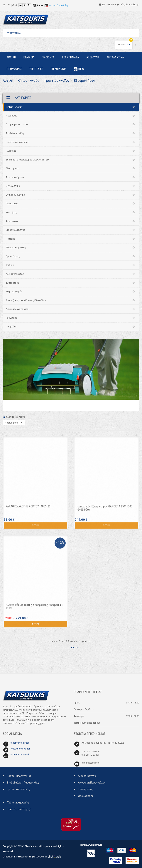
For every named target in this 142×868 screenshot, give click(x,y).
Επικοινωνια (58, 69)
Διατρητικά (12, 283)
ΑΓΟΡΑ (35, 527)
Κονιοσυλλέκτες (15, 274)
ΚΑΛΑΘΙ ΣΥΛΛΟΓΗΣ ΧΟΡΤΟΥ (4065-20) (28, 508)
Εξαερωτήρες (84, 81)
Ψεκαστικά (12, 221)
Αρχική (8, 81)
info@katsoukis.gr (91, 763)
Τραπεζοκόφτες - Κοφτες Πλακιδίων (26, 301)
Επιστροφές (85, 789)
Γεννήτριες (12, 204)
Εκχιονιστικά (13, 186)
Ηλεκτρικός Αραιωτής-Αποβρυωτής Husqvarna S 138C (34, 609)
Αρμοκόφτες (13, 257)
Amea (38, 5)
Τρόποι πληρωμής (18, 803)
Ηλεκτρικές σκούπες (17, 142)
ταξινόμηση (14, 423)
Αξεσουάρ (11, 116)
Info (79, 69)
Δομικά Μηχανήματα (17, 309)
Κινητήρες (11, 213)
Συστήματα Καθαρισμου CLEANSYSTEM (27, 160)
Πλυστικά (11, 151)
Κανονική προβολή (56, 5)
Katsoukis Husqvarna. (41, 846)
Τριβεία (10, 265)
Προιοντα (48, 57)
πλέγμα (9, 417)
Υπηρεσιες (36, 69)
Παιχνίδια (11, 327)
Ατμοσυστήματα (15, 177)
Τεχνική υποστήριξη (19, 809)
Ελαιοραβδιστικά (15, 195)
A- (21, 5)
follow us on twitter (20, 749)
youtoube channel (20, 755)
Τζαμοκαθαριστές (16, 248)
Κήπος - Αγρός (28, 81)
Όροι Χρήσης (86, 796)
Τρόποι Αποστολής (18, 789)
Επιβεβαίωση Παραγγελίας (23, 783)
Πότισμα (10, 239)
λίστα (20, 417)
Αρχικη (11, 57)
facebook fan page (20, 743)
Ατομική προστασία (17, 125)
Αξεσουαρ (93, 57)
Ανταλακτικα (115, 57)
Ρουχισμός (12, 318)
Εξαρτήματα (13, 169)
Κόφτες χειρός (14, 292)
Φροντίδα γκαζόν (56, 81)
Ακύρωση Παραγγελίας (92, 783)
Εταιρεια (29, 57)
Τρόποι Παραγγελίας (19, 776)
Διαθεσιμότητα (87, 776)
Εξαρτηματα (70, 57)
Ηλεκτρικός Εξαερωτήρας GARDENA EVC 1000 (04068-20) (104, 510)
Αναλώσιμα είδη (15, 133)
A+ (29, 5)
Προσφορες (14, 69)
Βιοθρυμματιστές (15, 230)
